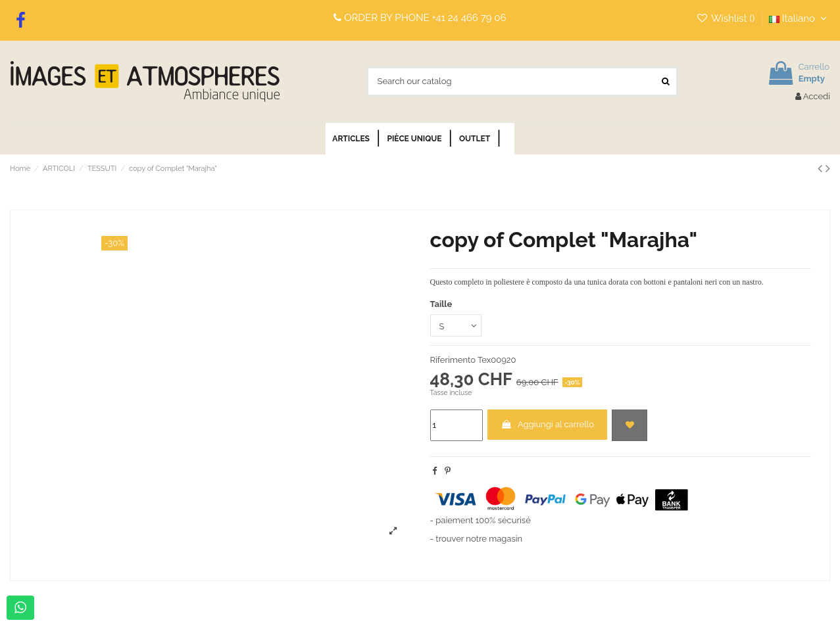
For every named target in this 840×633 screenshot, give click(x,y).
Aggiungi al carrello (547, 424)
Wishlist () (727, 18)
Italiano (800, 18)
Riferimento (453, 360)
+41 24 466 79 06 (469, 18)
